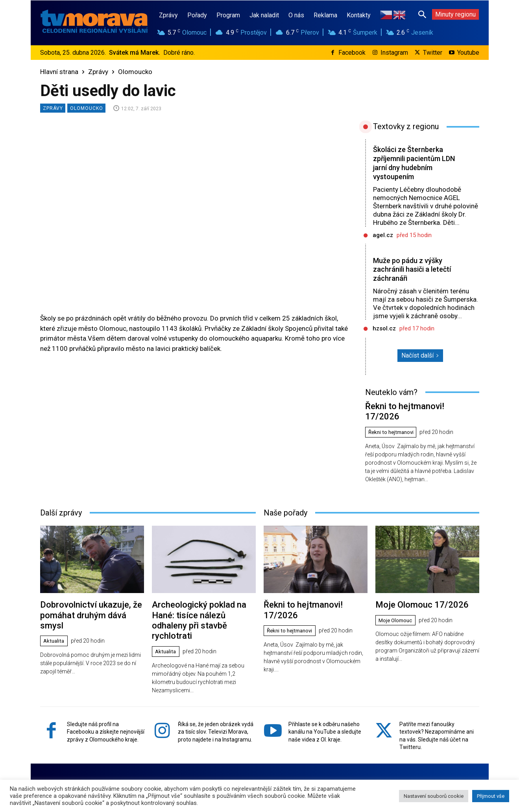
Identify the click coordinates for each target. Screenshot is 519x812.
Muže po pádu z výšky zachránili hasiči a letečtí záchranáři (410, 270)
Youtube (468, 53)
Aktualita (55, 616)
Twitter (433, 53)
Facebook (352, 53)
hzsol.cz (384, 328)
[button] (422, 14)
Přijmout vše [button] (491, 796)
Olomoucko (135, 72)
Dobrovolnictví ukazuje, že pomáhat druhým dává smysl (88, 596)
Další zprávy (61, 501)
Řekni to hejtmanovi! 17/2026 (415, 405)
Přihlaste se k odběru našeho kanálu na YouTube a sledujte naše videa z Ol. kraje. (325, 705)
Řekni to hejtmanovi (393, 421)
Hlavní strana (59, 72)
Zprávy (98, 72)
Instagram (394, 53)
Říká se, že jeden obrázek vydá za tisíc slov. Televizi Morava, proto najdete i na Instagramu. (216, 705)
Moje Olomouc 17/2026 (415, 592)
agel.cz (383, 235)
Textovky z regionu (406, 126)
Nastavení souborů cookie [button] (434, 796)
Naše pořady (285, 501)
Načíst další (420, 355)
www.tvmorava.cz (246, 774)
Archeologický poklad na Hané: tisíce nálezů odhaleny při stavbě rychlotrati (204, 601)
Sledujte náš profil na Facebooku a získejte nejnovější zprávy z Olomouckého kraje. (106, 705)
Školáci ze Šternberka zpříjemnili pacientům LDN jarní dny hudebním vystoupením (413, 163)
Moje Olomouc (397, 607)
